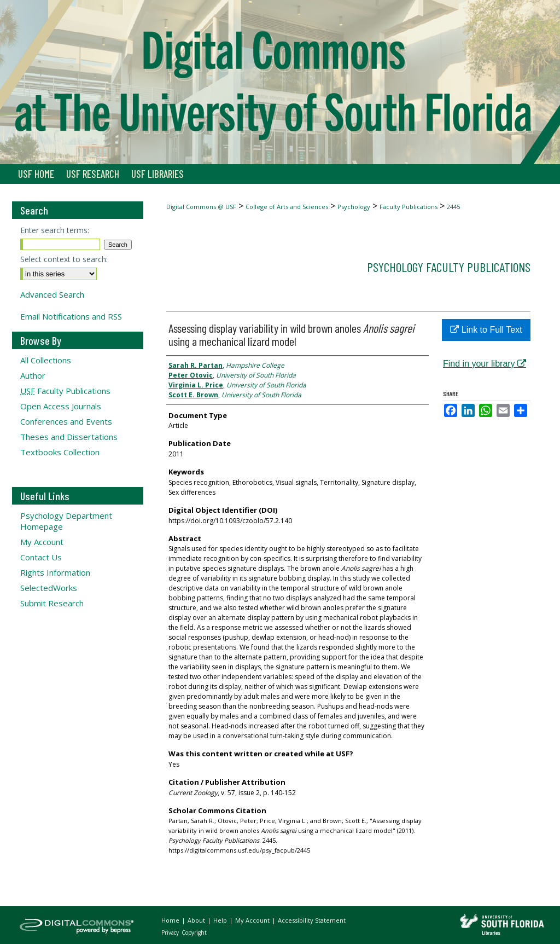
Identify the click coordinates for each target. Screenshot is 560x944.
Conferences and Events (66, 421)
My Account (42, 542)
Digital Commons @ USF (201, 207)
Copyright (194, 933)
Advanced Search (52, 294)
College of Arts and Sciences (287, 207)
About (197, 920)
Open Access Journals (61, 406)
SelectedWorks (49, 588)
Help (221, 920)
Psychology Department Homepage (66, 521)
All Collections (46, 360)
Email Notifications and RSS (71, 316)
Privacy (171, 933)
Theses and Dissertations (69, 437)
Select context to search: (64, 259)
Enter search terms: (55, 230)
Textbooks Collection (60, 452)
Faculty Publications (409, 207)
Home (171, 920)
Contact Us (41, 557)
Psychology (354, 207)
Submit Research (52, 603)
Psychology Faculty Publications (449, 267)
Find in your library (485, 364)
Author (33, 375)
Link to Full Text (486, 330)
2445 (453, 207)
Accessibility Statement (312, 920)
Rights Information (55, 572)
